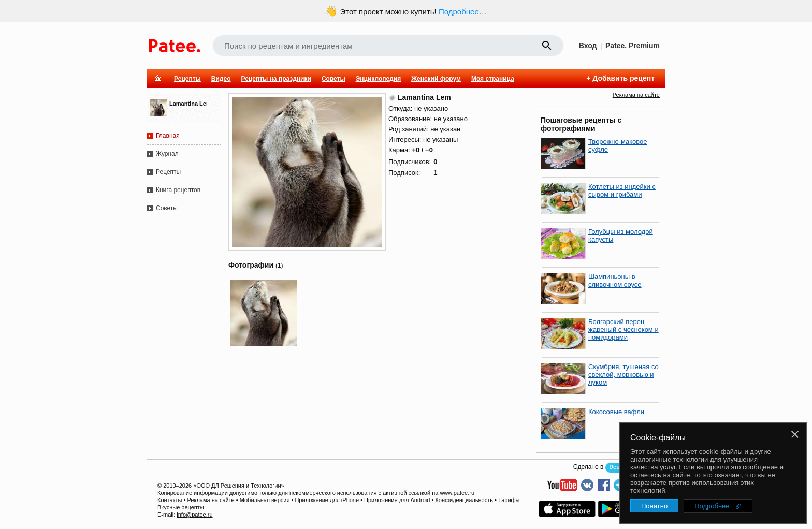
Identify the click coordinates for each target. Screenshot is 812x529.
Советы (334, 79)
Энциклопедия (378, 79)
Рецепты (187, 79)
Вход (588, 46)
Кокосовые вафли (616, 412)
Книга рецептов (178, 190)
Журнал (167, 154)
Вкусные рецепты (181, 507)
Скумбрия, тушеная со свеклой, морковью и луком (624, 374)
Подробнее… (463, 12)
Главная (168, 136)
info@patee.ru (194, 515)
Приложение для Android (397, 500)
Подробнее (712, 506)
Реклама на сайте (636, 95)
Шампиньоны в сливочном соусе (615, 281)
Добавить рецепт (624, 78)
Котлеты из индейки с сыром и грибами (622, 190)
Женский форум (436, 79)
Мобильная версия (265, 500)
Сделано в (589, 467)
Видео (221, 79)
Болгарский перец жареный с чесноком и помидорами (624, 329)
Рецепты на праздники (276, 79)
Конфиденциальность (464, 500)
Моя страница (493, 79)
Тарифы (509, 500)
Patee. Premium (633, 46)
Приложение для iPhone (327, 500)
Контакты (170, 500)
